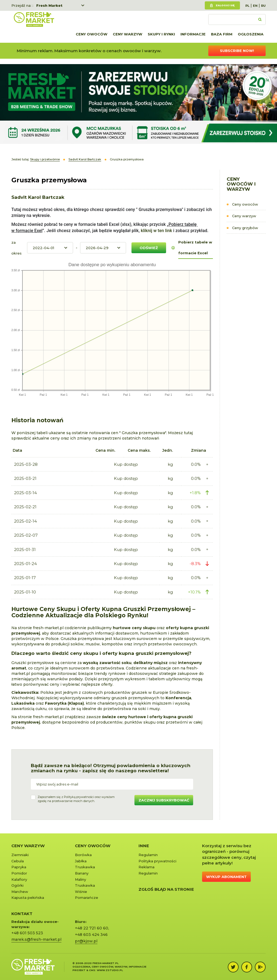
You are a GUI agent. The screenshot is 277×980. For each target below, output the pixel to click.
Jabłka (81, 861)
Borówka (83, 855)
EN (255, 6)
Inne (144, 846)
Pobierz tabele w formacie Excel (195, 248)
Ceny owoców (92, 34)
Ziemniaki (20, 855)
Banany (82, 873)
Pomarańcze (87, 897)
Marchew (20, 892)
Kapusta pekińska (28, 897)
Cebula (18, 861)
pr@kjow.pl (86, 941)
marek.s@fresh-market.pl (36, 939)
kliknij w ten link (156, 231)
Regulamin (148, 855)
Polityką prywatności (79, 797)
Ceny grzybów (245, 228)
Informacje (193, 34)
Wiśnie (81, 892)
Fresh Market (49, 5)
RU (263, 6)
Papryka (19, 867)
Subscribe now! (237, 51)
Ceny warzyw (128, 34)
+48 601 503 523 (27, 933)
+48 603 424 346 (91, 935)
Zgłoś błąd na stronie (166, 889)
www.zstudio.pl (110, 970)
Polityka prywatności (157, 861)
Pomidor (19, 873)
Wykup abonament (226, 877)
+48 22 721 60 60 (92, 928)
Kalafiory (19, 879)
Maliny (80, 879)
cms (92, 970)
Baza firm (222, 34)
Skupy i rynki (161, 34)
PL (247, 6)
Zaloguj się (225, 5)
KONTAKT (22, 914)
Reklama (146, 867)
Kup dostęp (126, 464)
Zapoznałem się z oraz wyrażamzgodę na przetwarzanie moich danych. (76, 799)
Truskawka (85, 867)
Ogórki (17, 885)
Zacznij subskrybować (164, 800)
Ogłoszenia (251, 34)
